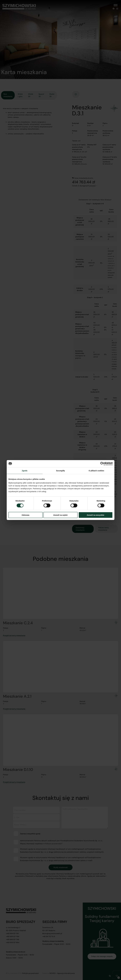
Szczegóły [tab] (60, 470)
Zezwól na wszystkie (96, 515)
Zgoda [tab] (25, 470)
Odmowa (25, 515)
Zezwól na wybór (60, 515)
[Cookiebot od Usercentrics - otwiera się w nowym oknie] (102, 464)
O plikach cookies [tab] (96, 470)
